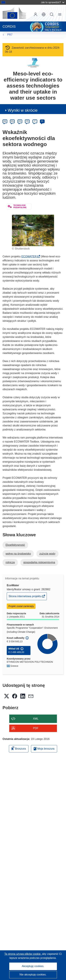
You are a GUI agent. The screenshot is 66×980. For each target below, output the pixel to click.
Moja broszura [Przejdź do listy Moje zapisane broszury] (44, 749)
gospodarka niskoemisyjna (39, 562)
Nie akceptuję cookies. (33, 975)
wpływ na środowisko (18, 554)
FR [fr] (27, 121)
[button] (44, 14)
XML (36, 719)
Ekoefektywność (15, 545)
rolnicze (10, 562)
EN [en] (12, 121)
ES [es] (20, 121)
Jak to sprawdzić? (53, 2)
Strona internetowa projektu (25, 597)
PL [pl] (42, 121)
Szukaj (52, 14)
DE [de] (5, 121)
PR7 (10, 35)
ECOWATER (30, 256)
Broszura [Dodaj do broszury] (19, 748)
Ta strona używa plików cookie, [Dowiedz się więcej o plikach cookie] (23, 954)
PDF (36, 728)
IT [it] (35, 121)
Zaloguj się (36, 14)
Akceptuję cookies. (33, 966)
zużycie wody (47, 554)
